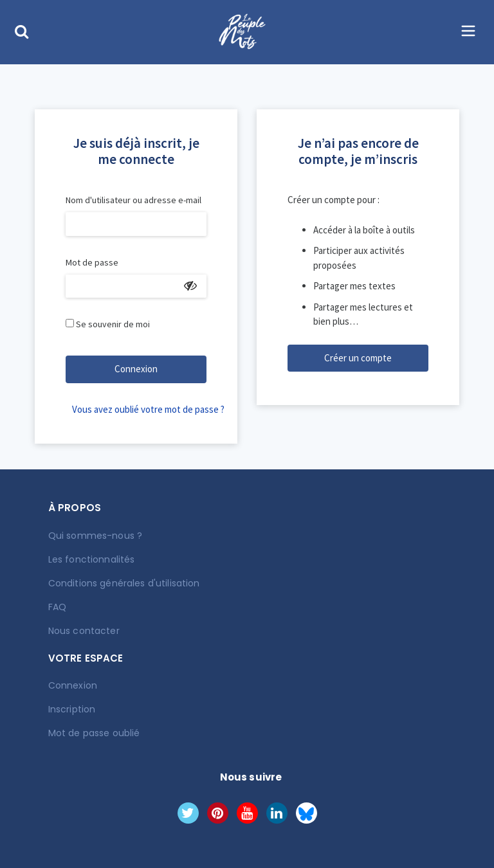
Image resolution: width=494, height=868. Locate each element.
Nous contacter (84, 631)
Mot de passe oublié (94, 733)
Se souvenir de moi (113, 324)
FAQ (57, 607)
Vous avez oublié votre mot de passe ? (139, 409)
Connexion (136, 369)
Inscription (72, 709)
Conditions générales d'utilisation (124, 583)
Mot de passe (92, 262)
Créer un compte (358, 358)
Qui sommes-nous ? (95, 536)
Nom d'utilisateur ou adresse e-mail (133, 200)
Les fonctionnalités (92, 559)
